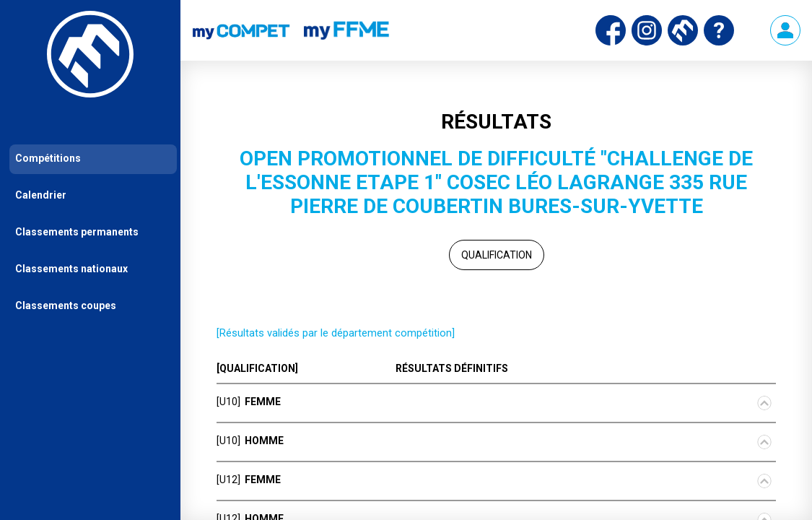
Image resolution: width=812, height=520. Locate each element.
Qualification (497, 255)
